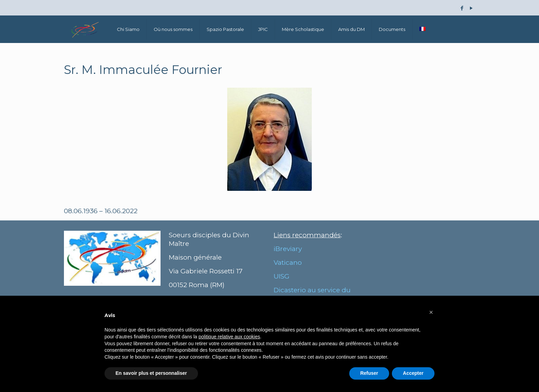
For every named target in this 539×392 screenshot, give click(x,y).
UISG (282, 276)
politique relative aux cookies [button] (229, 337)
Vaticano (288, 263)
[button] (431, 312)
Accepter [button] (413, 373)
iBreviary (288, 249)
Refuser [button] (369, 373)
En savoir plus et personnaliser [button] (151, 373)
